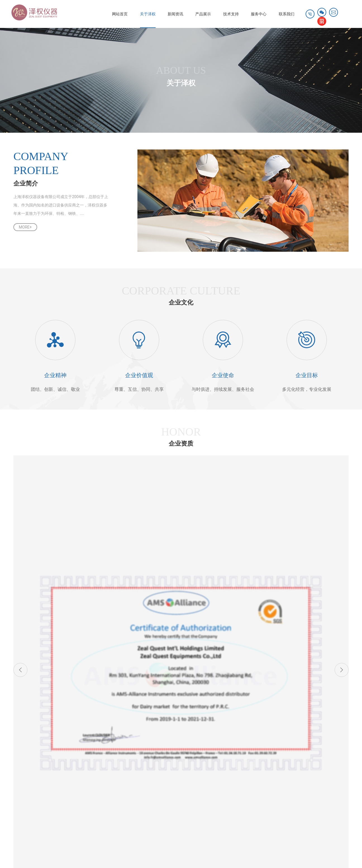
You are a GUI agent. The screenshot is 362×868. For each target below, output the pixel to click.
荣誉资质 (25, 762)
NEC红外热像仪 (39, 815)
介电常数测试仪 (97, 827)
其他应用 (107, 779)
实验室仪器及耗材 (115, 771)
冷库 (48, 803)
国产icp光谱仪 (74, 821)
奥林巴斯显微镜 (110, 821)
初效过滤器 (137, 809)
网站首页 (104, 14)
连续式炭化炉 (193, 809)
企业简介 (25, 746)
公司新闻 (66, 746)
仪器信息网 (151, 827)
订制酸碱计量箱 (104, 815)
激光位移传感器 (137, 803)
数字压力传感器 (39, 809)
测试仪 (68, 827)
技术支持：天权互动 (328, 851)
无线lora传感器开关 (239, 815)
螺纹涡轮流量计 (39, 827)
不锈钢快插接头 (75, 809)
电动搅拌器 (108, 809)
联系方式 (230, 746)
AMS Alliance (110, 754)
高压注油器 (245, 821)
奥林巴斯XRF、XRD (116, 746)
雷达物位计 (203, 803)
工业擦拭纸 (224, 809)
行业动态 (66, 754)
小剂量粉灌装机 (212, 821)
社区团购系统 (102, 803)
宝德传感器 (166, 815)
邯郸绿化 (164, 809)
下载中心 (148, 754)
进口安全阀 (72, 803)
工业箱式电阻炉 (175, 821)
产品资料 (148, 746)
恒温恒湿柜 (72, 815)
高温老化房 (137, 815)
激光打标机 (232, 803)
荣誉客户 (25, 771)
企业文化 (25, 754)
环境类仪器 (109, 762)
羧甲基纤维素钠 (39, 821)
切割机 (125, 827)
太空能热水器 (172, 803)
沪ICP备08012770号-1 (151, 851)
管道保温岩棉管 (199, 815)
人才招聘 (230, 754)
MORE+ (25, 227)
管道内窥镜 (142, 821)
